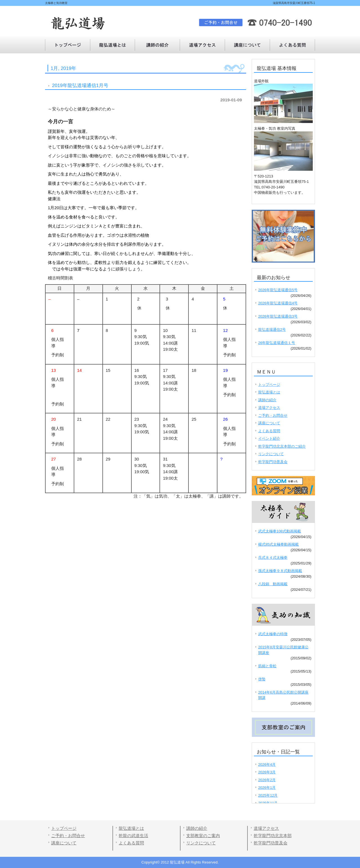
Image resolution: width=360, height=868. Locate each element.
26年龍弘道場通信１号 (277, 343)
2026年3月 (267, 772)
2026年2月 (267, 780)
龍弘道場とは (112, 45)
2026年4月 (267, 765)
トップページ (67, 45)
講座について (292, 45)
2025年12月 (268, 795)
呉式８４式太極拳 (273, 558)
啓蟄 (262, 679)
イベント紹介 (269, 438)
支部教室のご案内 (203, 836)
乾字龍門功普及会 (273, 462)
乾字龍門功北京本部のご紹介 (282, 446)
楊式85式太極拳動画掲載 (278, 544)
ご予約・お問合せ (273, 415)
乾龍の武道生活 (133, 836)
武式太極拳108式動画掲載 (280, 531)
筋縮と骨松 (267, 666)
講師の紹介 (157, 45)
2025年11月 (268, 803)
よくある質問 (247, 45)
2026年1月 (267, 788)
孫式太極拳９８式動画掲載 (280, 571)
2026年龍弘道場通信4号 (278, 303)
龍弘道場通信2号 (272, 330)
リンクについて (271, 454)
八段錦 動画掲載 (273, 584)
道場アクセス (202, 45)
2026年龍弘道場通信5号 (278, 290)
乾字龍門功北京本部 (273, 836)
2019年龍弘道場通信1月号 (80, 86)
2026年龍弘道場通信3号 (278, 316)
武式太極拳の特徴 (273, 634)
